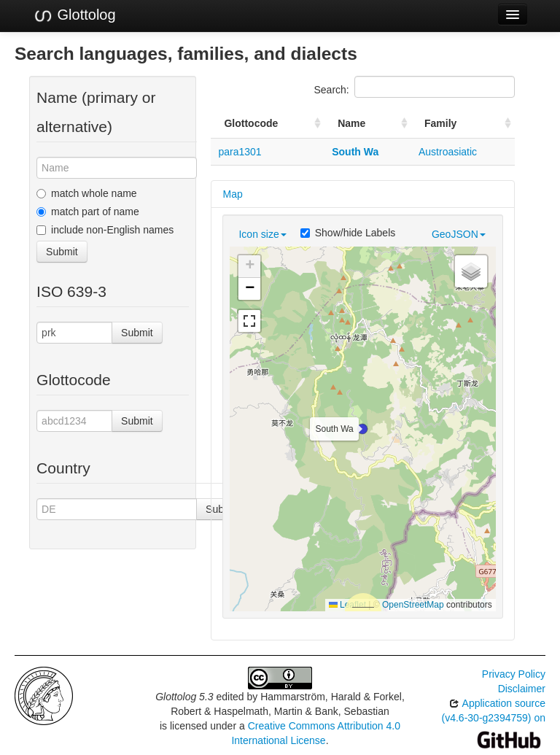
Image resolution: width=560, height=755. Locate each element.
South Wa (355, 152)
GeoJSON (459, 234)
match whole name (87, 193)
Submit (62, 252)
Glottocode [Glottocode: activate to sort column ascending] (251, 123)
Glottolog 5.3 (184, 697)
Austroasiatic (448, 152)
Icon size (262, 234)
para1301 (240, 152)
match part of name (88, 212)
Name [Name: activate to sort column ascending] (351, 123)
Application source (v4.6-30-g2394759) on (494, 721)
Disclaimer (522, 689)
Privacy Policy (514, 674)
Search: (415, 87)
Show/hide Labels (348, 233)
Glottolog (74, 15)
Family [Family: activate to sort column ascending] (440, 123)
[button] (362, 429)
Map (232, 194)
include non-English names (105, 230)
